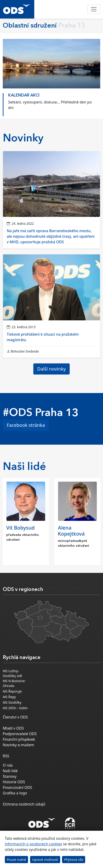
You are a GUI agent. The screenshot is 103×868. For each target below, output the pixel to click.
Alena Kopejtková (71, 531)
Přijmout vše (74, 860)
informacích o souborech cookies (33, 844)
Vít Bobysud (20, 528)
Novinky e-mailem (18, 745)
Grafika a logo (15, 793)
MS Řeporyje (12, 691)
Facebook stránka (26, 425)
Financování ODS (17, 787)
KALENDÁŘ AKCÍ (24, 95)
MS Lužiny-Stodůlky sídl (12, 673)
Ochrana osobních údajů (24, 804)
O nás (8, 765)
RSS (6, 756)
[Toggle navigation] (94, 9)
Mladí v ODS (13, 728)
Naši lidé (10, 771)
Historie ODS (14, 782)
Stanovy (10, 776)
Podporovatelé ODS (20, 734)
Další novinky (52, 369)
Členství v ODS (15, 717)
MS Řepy (9, 697)
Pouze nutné (17, 860)
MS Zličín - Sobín (15, 708)
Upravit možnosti (45, 860)
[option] (51, 103)
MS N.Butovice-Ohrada (14, 683)
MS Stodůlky (12, 702)
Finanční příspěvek (19, 739)
